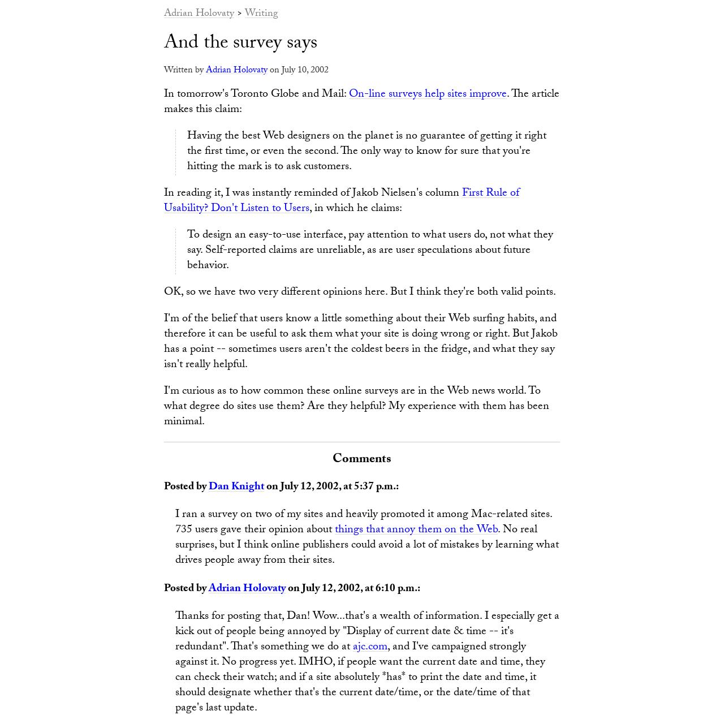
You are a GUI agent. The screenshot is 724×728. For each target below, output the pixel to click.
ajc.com (370, 648)
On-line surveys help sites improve (428, 95)
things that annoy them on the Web (416, 531)
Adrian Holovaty (199, 14)
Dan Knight (236, 488)
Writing (262, 14)
